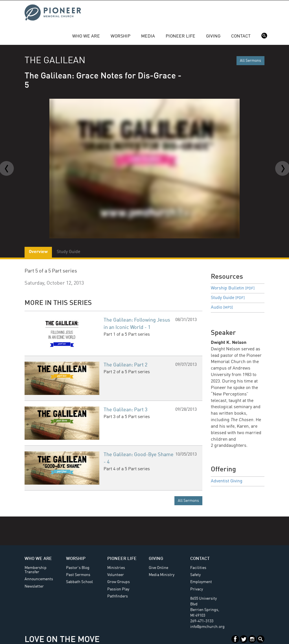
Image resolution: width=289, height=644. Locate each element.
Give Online (158, 568)
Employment (201, 582)
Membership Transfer (36, 570)
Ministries (116, 568)
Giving (213, 36)
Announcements (39, 579)
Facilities (198, 568)
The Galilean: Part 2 (125, 365)
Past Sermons (78, 575)
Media (148, 36)
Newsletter (34, 586)
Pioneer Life (180, 36)
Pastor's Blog (78, 568)
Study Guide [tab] (68, 252)
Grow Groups (119, 582)
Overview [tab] (38, 252)
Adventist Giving (227, 481)
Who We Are (86, 36)
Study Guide (228, 298)
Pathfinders (118, 596)
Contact (241, 36)
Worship (121, 36)
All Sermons (250, 61)
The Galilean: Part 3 (125, 410)
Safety (195, 575)
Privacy (197, 589)
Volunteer (116, 575)
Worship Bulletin (233, 288)
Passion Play (118, 589)
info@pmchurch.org (207, 627)
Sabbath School (79, 582)
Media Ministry (162, 575)
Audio (222, 307)
